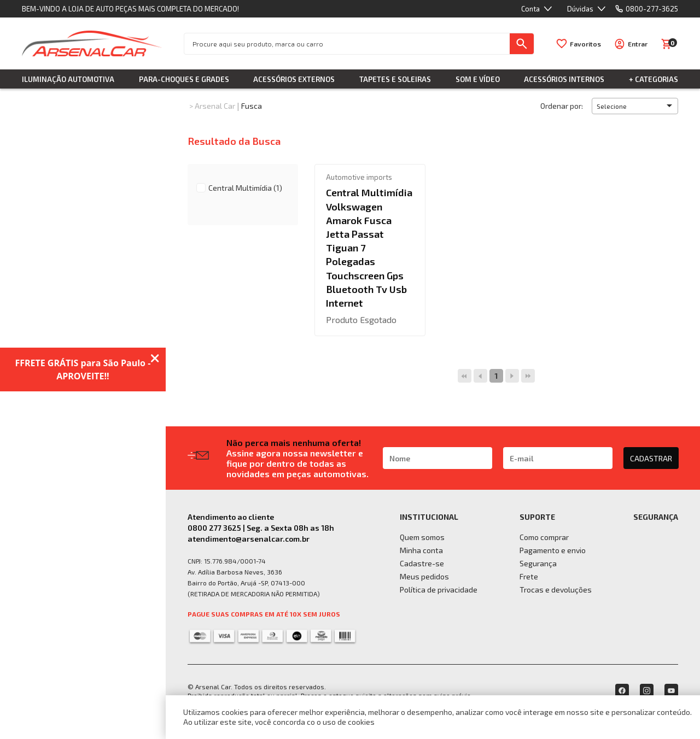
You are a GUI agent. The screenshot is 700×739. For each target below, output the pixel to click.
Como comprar (544, 537)
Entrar (638, 44)
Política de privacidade (439, 590)
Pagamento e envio (553, 550)
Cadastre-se (422, 563)
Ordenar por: (562, 106)
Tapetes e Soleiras (395, 79)
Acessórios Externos (294, 79)
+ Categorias (654, 79)
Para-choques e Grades (184, 79)
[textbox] (347, 44)
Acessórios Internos (564, 79)
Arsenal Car (215, 106)
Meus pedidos (424, 576)
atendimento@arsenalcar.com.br (249, 539)
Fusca (252, 106)
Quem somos (422, 537)
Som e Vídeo (478, 79)
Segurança (538, 563)
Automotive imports (359, 177)
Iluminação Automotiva (68, 79)
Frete (529, 576)
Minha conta (421, 550)
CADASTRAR (651, 458)
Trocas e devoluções (556, 590)
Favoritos (585, 44)
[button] (635, 106)
